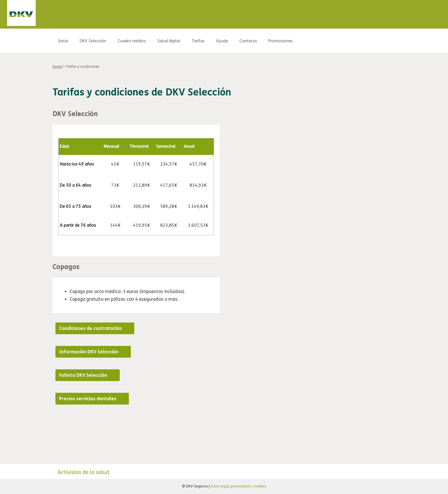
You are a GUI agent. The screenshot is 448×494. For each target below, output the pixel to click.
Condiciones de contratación (90, 328)
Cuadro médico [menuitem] (132, 41)
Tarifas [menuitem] (198, 41)
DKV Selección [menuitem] (93, 41)
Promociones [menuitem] (281, 41)
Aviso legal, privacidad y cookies (238, 486)
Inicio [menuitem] (63, 41)
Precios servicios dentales (88, 399)
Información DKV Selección (89, 352)
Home (57, 67)
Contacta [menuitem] (248, 41)
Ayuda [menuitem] (222, 41)
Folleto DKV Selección (83, 375)
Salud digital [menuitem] (169, 41)
